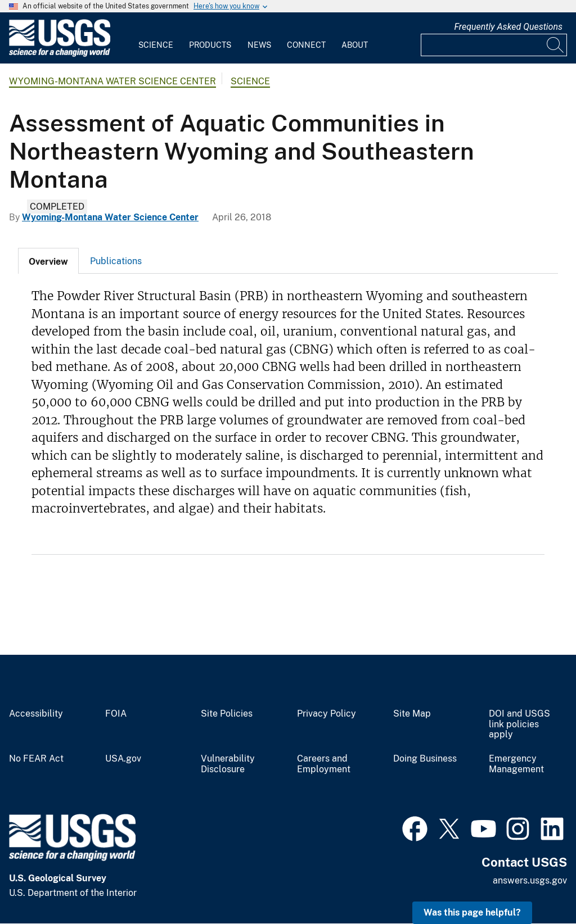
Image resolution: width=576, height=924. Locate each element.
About (355, 45)
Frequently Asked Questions (508, 27)
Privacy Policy (327, 714)
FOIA (116, 714)
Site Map (412, 714)
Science (156, 45)
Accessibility (36, 714)
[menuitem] (156, 38)
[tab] (48, 261)
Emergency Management (516, 764)
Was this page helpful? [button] (472, 912)
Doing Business (425, 759)
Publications (116, 261)
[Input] (494, 45)
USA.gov (123, 759)
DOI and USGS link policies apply (519, 724)
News (259, 45)
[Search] (556, 45)
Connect (306, 45)
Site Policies (227, 714)
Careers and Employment (324, 764)
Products (210, 45)
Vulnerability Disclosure (228, 764)
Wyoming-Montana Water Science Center (112, 81)
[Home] (60, 54)
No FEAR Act (36, 759)
